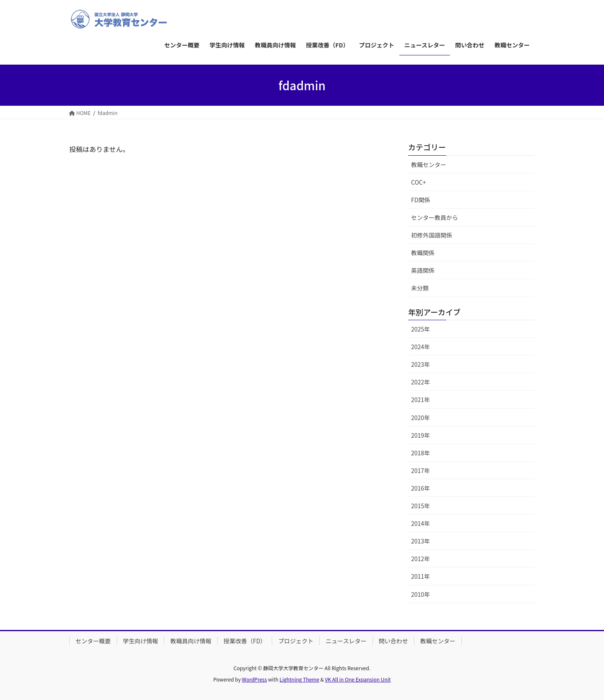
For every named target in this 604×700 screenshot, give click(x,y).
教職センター (429, 165)
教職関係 (423, 253)
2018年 (420, 453)
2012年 (420, 559)
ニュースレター (346, 641)
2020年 (420, 418)
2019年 (420, 435)
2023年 (420, 364)
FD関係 (420, 200)
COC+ (419, 182)
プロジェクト (296, 641)
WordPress (255, 679)
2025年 (420, 329)
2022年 (420, 382)
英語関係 (423, 270)
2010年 (420, 594)
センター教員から (435, 217)
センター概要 (93, 641)
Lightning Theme (299, 679)
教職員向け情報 (191, 641)
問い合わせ (393, 641)
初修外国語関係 (432, 235)
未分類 (420, 288)
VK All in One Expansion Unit (358, 679)
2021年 (420, 400)
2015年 (420, 506)
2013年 (420, 541)
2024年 (420, 347)
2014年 (420, 523)
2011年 (420, 576)
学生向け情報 (141, 641)
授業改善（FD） (245, 641)
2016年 (420, 488)
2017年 (420, 470)
